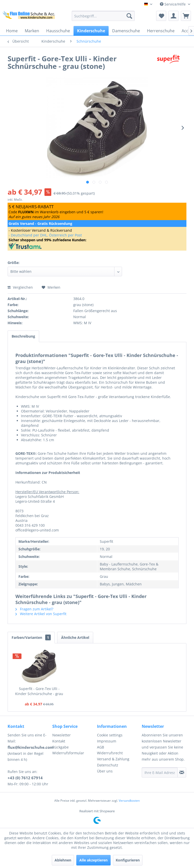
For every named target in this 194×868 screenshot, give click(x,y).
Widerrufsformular (68, 753)
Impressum (107, 741)
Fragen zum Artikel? (34, 609)
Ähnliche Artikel (75, 637)
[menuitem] (103, 16)
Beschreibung (23, 336)
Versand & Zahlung (113, 759)
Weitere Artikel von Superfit (41, 614)
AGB (101, 747)
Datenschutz (108, 765)
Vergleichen (20, 287)
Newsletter (62, 735)
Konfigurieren (128, 860)
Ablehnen (63, 860)
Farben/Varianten (31, 637)
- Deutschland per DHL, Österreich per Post (45, 235)
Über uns (105, 771)
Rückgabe (60, 747)
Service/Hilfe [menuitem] (173, 4)
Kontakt (59, 741)
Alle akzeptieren (93, 860)
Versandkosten (129, 801)
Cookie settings (110, 735)
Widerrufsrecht (110, 753)
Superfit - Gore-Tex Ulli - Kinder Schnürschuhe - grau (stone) (39, 691)
